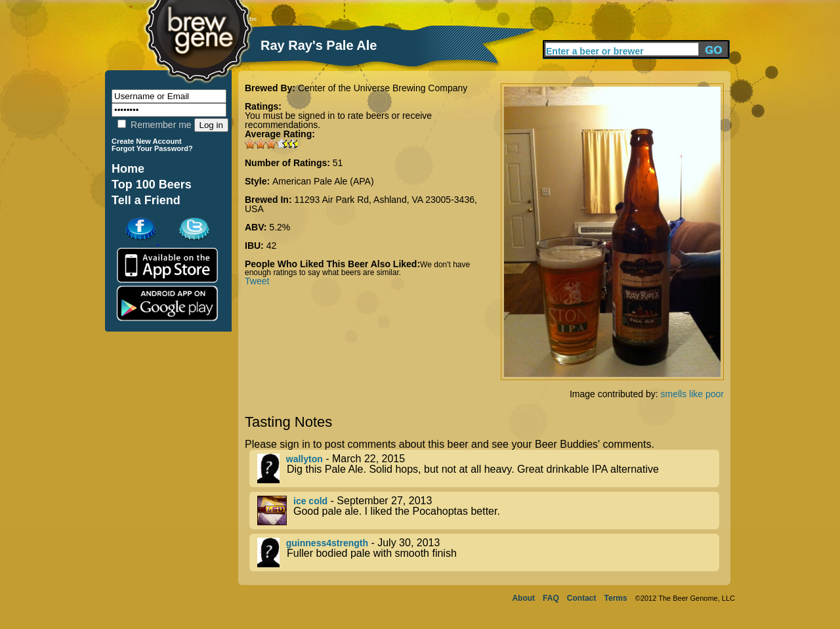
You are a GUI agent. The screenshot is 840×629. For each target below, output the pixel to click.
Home (128, 169)
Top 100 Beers (152, 184)
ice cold (310, 501)
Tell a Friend (146, 200)
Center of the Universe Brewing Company (383, 88)
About (523, 598)
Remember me (154, 125)
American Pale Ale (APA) (323, 181)
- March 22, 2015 (488, 468)
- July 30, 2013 (488, 553)
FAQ (551, 598)
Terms (616, 598)
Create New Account (147, 141)
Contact (582, 598)
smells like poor (692, 394)
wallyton (304, 459)
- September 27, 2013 (488, 510)
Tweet (257, 281)
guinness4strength (327, 543)
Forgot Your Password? (152, 148)
